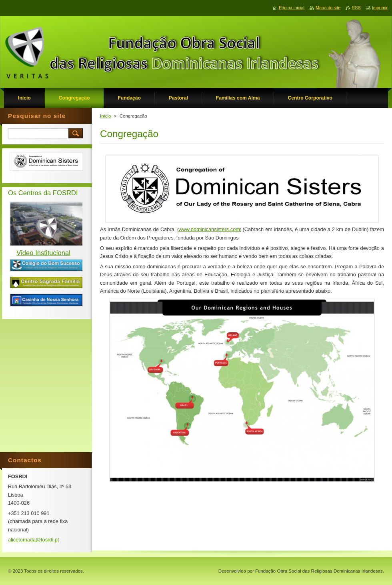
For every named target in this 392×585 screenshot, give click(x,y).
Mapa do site (328, 8)
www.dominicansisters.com (209, 229)
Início (106, 116)
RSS (356, 8)
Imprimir (380, 8)
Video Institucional (43, 253)
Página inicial (292, 8)
